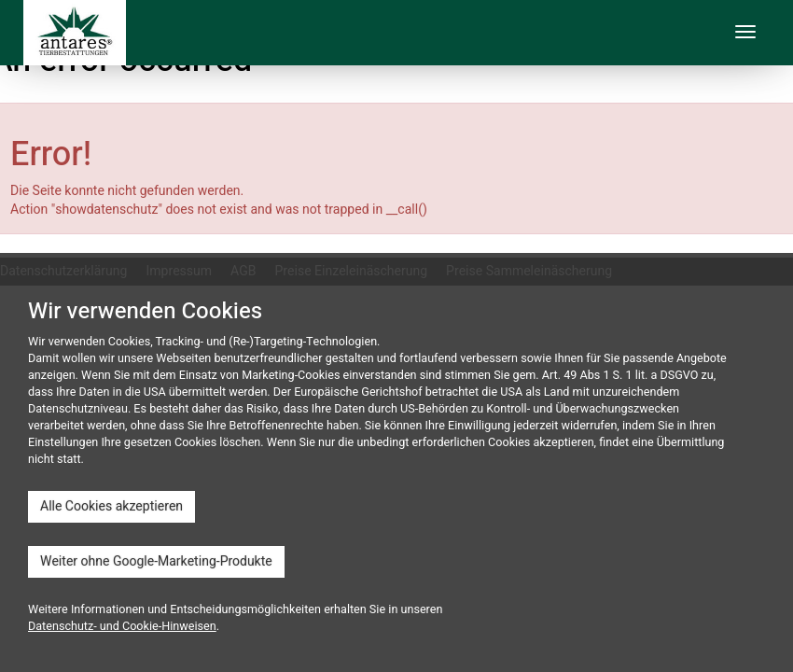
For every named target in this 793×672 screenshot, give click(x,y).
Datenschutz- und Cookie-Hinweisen (122, 626)
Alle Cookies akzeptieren (111, 506)
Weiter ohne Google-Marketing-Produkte (156, 561)
